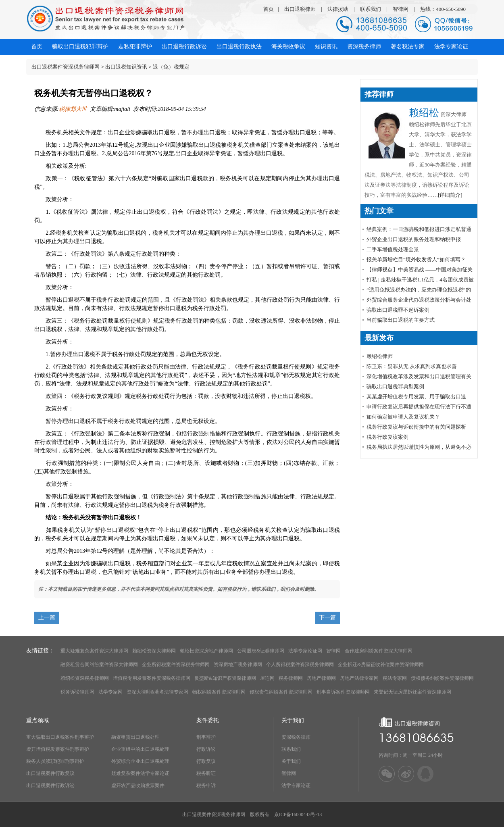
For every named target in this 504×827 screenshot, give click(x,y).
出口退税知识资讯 (126, 67)
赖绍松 (424, 113)
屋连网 (267, 678)
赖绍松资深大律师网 (154, 651)
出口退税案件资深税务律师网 (66, 67)
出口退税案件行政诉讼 (50, 785)
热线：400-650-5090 (443, 9)
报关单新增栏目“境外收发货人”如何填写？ (416, 259)
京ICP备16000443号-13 (298, 815)
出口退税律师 (300, 9)
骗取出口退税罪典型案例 (395, 386)
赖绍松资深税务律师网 (85, 678)
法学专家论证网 (305, 651)
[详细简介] (450, 195)
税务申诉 (206, 785)
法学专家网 (110, 692)
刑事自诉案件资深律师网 (343, 692)
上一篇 (47, 618)
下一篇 (327, 618)
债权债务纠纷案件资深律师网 (442, 678)
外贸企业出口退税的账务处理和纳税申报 (414, 239)
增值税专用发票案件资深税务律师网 (152, 678)
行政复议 (206, 761)
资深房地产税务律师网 (238, 665)
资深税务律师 (296, 737)
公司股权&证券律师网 (261, 651)
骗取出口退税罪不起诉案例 (398, 310)
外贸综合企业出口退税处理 (140, 761)
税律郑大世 (73, 109)
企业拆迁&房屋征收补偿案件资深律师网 (381, 665)
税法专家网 (395, 678)
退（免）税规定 (171, 67)
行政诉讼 (206, 749)
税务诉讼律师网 (77, 692)
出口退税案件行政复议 (50, 773)
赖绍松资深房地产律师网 (206, 651)
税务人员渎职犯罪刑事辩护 (55, 761)
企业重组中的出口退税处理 (140, 749)
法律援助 (338, 9)
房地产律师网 (321, 678)
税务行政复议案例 (387, 437)
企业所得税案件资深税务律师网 (176, 665)
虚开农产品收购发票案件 (138, 785)
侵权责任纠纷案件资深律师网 (281, 692)
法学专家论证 (296, 785)
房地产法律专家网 (359, 678)
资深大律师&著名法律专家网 (157, 692)
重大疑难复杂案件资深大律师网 (94, 651)
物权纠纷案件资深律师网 (219, 692)
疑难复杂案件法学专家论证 (140, 773)
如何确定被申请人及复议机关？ (403, 417)
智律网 (401, 9)
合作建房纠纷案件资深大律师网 (379, 651)
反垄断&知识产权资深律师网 (225, 678)
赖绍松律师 (380, 356)
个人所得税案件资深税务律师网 (300, 665)
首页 (269, 9)
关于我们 (291, 761)
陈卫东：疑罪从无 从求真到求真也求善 (412, 366)
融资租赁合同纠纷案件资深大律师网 (99, 665)
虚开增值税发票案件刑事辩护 (58, 749)
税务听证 (206, 773)
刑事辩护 (206, 737)
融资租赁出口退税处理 (135, 737)
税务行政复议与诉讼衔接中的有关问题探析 (416, 427)
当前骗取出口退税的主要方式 (401, 320)
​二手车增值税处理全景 (393, 249)
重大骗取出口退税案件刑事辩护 (60, 737)
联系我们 (371, 9)
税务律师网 (291, 678)
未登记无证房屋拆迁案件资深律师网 (412, 692)
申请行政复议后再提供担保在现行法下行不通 (419, 407)
